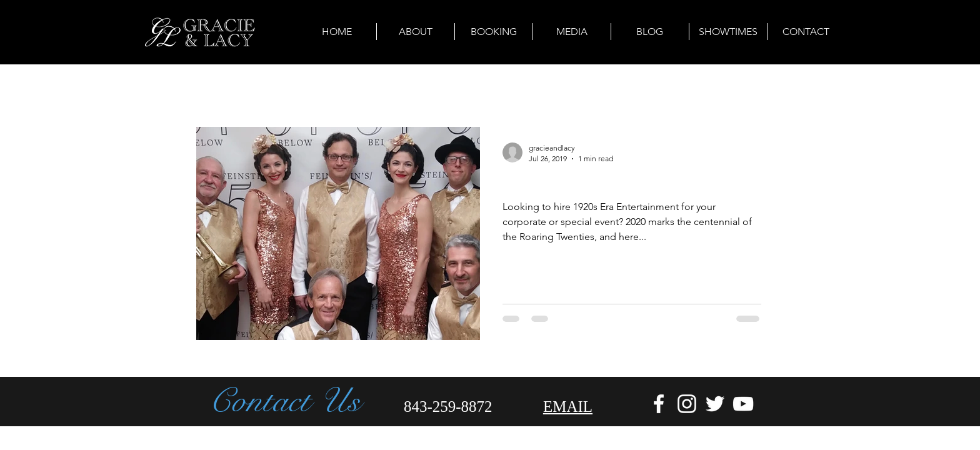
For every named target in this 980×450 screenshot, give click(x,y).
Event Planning (379, 89)
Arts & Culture (290, 89)
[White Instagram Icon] (687, 404)
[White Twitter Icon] (715, 404)
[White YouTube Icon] (743, 404)
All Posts (215, 89)
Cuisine (504, 89)
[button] (768, 91)
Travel (450, 89)
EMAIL (568, 407)
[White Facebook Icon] (659, 404)
